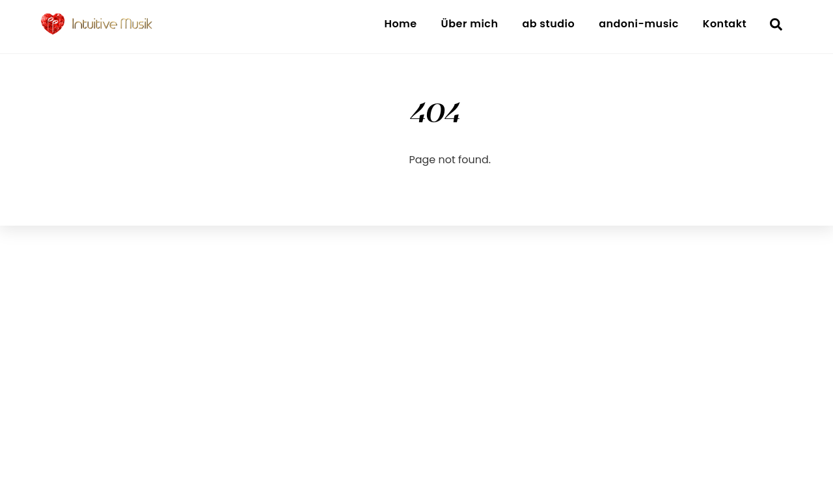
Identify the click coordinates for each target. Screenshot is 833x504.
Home (400, 24)
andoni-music (639, 24)
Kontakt (725, 24)
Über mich (470, 24)
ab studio (548, 24)
